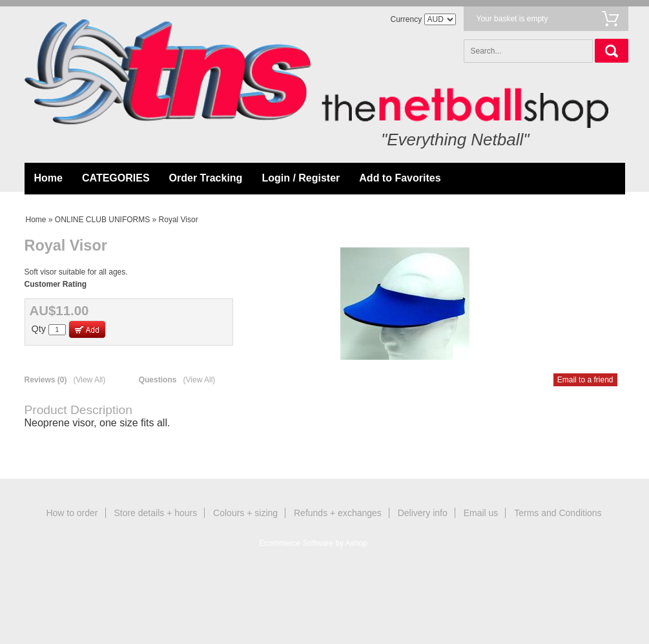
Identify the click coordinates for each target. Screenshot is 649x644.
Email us (481, 513)
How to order (72, 513)
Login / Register (301, 178)
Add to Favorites (400, 178)
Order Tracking (206, 178)
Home (48, 178)
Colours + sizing (245, 513)
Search (612, 51)
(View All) (89, 380)
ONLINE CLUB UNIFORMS (102, 220)
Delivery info (423, 513)
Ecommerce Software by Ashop (313, 543)
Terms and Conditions (558, 513)
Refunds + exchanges (338, 513)
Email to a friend (585, 380)
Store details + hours (155, 513)
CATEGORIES (116, 178)
